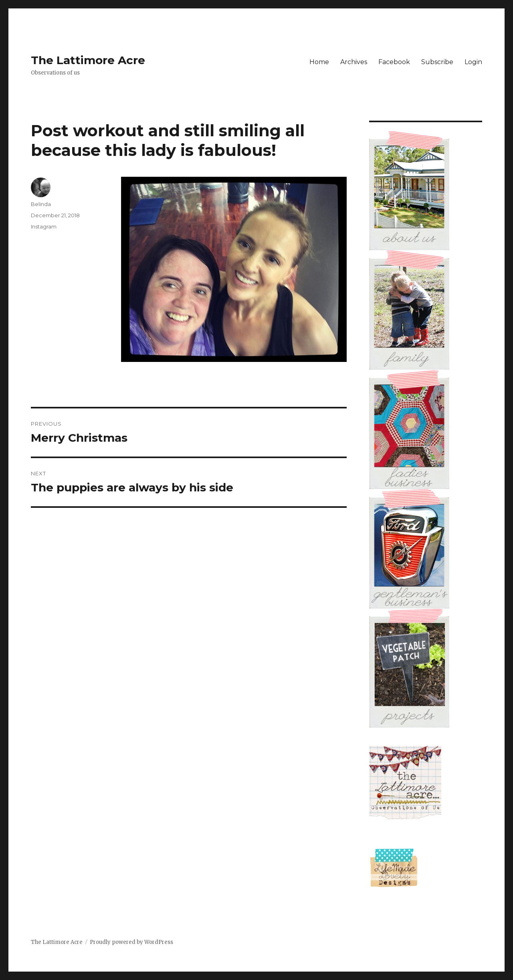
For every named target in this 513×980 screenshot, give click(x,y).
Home (319, 62)
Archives (354, 62)
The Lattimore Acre (88, 60)
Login (473, 62)
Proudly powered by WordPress (131, 942)
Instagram (44, 226)
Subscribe (437, 62)
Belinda (41, 204)
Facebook (394, 62)
